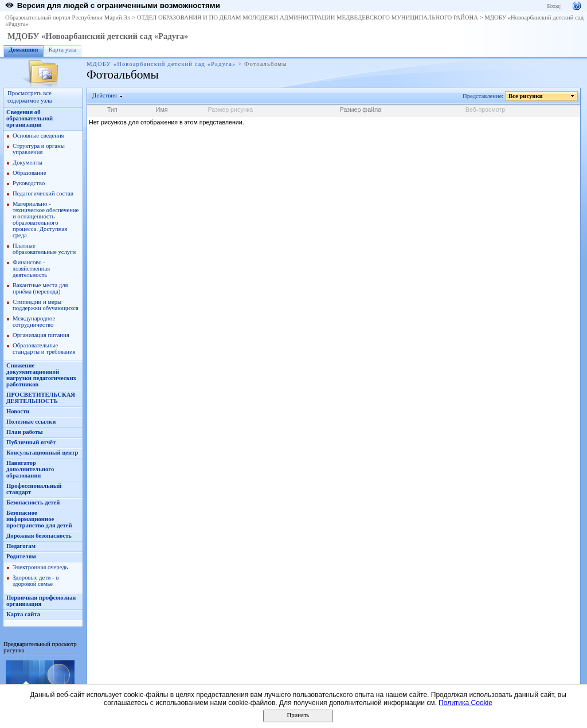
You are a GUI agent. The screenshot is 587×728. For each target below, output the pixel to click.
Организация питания (41, 335)
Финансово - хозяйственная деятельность (31, 269)
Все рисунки (526, 96)
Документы (28, 163)
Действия (105, 95)
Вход (553, 6)
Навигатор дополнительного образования (30, 469)
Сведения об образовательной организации (30, 118)
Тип (112, 109)
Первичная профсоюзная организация (41, 601)
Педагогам (21, 546)
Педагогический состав (43, 193)
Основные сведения (38, 136)
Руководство (29, 183)
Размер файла (361, 109)
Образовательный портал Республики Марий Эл (68, 17)
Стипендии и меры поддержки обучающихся (46, 305)
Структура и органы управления (39, 149)
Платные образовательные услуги (44, 249)
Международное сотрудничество (34, 322)
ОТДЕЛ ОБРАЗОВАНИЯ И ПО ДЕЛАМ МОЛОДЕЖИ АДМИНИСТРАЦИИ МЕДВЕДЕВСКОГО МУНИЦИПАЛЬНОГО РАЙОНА (308, 17)
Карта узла (63, 50)
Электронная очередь (40, 567)
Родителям (21, 556)
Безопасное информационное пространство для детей (39, 519)
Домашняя (24, 50)
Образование (29, 173)
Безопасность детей (33, 502)
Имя (162, 109)
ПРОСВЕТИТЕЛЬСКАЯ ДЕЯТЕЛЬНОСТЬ (41, 398)
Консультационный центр (42, 453)
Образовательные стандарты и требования (44, 349)
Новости (18, 411)
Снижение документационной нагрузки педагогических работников (41, 375)
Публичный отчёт (31, 442)
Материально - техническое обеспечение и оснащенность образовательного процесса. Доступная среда (46, 220)
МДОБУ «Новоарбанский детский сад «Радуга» (98, 36)
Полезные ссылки (31, 422)
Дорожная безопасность (39, 536)
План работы (25, 432)
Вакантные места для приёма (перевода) (40, 288)
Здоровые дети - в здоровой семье (36, 581)
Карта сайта (23, 614)
